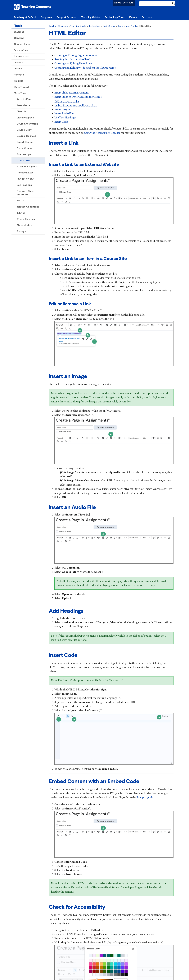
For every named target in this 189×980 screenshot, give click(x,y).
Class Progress (25, 118)
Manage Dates (25, 173)
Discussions (21, 50)
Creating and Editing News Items (73, 64)
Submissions (21, 56)
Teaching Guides (78, 26)
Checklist (22, 111)
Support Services (66, 17)
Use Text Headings (65, 118)
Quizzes (19, 81)
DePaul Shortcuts (124, 3)
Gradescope (24, 154)
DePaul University (17, 7)
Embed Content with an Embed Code (76, 105)
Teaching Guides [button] (91, 17)
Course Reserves (26, 136)
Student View (24, 225)
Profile (20, 201)
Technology (94, 26)
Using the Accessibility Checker (102, 133)
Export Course (25, 142)
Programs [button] (46, 17)
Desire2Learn (109, 26)
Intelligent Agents (27, 167)
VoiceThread (21, 87)
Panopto (19, 75)
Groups (18, 69)
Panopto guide (145, 798)
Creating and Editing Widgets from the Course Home (85, 68)
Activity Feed (24, 99)
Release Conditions (28, 207)
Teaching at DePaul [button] (25, 17)
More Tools (20, 93)
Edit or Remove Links (67, 101)
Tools (18, 26)
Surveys (21, 231)
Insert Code (61, 122)
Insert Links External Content (72, 93)
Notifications (24, 185)
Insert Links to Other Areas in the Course (78, 97)
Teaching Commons (36, 7)
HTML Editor (24, 160)
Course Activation (27, 124)
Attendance (23, 105)
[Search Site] (157, 4)
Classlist (19, 32)
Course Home (22, 44)
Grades (18, 62)
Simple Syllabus (26, 219)
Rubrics (21, 213)
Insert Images (62, 109)
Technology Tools (115, 17)
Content (19, 38)
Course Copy (24, 130)
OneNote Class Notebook (25, 193)
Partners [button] (147, 17)
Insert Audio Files (64, 114)
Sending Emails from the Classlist (74, 60)
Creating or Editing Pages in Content (76, 55)
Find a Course (25, 148)
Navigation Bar (25, 179)
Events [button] (133, 17)
